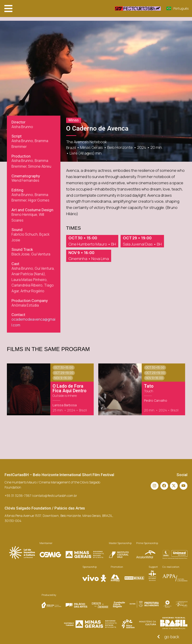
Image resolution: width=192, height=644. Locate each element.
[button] (8, 9)
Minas (74, 120)
